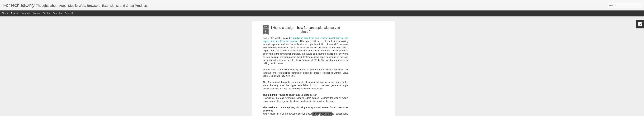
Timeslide (69, 13)
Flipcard (15, 13)
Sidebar (47, 13)
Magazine (26, 13)
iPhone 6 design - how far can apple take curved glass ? (306, 27)
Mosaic (37, 13)
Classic (5, 13)
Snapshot (58, 13)
